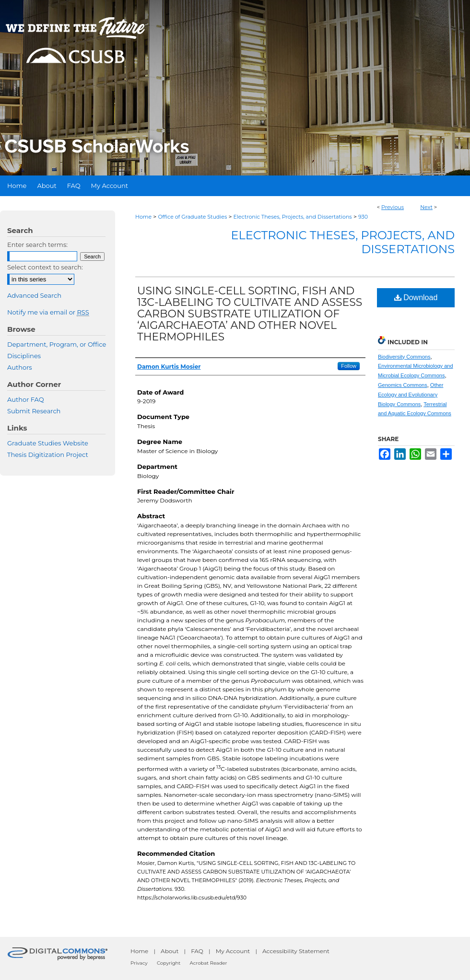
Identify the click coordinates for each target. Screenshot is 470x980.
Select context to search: (45, 267)
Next (426, 207)
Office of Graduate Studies (192, 217)
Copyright (169, 963)
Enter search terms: (37, 245)
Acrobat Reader (209, 963)
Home (143, 217)
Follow (349, 366)
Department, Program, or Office (57, 344)
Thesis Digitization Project (48, 455)
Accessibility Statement (296, 951)
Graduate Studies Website (48, 443)
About (170, 951)
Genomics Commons (403, 385)
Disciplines (24, 356)
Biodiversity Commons (404, 357)
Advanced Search (34, 295)
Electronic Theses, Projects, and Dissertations (293, 217)
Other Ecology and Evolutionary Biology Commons (411, 395)
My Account (233, 951)
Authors (20, 367)
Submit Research (34, 411)
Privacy (139, 963)
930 (363, 217)
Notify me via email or (48, 312)
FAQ (197, 951)
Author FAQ (26, 399)
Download (416, 297)
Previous (393, 207)
